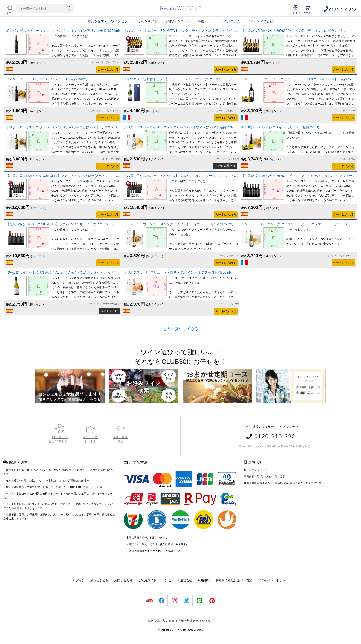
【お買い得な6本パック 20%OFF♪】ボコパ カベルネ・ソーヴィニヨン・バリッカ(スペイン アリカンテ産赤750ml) (90, 224)
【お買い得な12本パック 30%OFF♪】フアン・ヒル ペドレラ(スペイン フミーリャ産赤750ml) (74, 176)
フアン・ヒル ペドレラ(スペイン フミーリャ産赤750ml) (47, 79)
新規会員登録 (100, 580)
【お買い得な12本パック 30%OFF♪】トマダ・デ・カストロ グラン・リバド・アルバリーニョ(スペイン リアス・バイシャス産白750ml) (223, 31)
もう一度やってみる (180, 329)
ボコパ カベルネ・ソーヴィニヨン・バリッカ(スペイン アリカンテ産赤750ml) (63, 31)
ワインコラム (230, 21)
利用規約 (204, 580)
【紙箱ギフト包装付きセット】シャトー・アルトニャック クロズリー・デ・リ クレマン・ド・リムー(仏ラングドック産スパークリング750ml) (228, 79)
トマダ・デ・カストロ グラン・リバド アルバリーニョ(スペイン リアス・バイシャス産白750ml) (76, 127)
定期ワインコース (178, 21)
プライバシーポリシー (273, 580)
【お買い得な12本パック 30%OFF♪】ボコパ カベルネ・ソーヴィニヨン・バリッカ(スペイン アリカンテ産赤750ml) (208, 176)
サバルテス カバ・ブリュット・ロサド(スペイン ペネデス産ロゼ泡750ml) (177, 272)
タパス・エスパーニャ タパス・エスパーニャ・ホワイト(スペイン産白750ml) (180, 127)
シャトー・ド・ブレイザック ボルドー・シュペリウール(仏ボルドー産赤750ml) (299, 79)
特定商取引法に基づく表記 (234, 580)
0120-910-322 (271, 436)
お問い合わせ (123, 580)
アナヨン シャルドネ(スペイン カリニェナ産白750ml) (280, 127)
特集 (201, 21)
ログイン (79, 580)
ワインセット (121, 21)
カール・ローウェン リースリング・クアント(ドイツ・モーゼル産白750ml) (178, 224)
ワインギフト (148, 21)
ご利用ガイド (147, 580)
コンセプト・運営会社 (177, 580)
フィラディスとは (260, 21)
